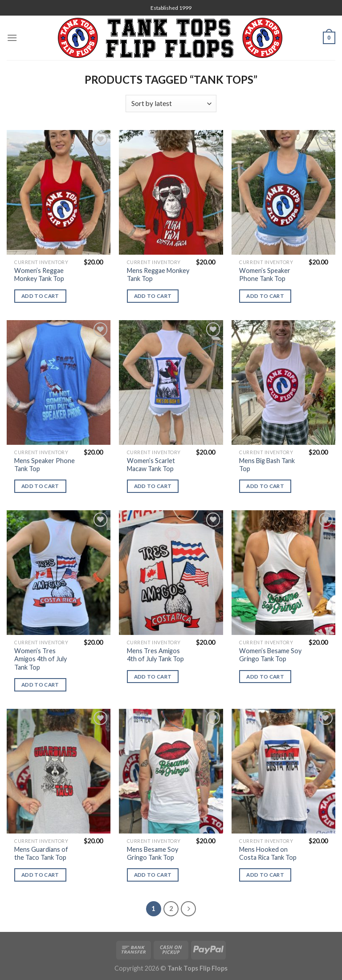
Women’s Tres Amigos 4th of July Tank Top (41, 659)
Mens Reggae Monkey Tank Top (158, 275)
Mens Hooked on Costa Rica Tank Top (268, 854)
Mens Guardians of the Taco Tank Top (41, 854)
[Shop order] (171, 104)
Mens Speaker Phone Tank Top (45, 465)
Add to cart (40, 296)
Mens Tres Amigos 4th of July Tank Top (155, 655)
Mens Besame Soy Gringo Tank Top (153, 854)
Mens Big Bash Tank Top (267, 465)
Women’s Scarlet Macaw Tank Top (151, 465)
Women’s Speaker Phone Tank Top (265, 275)
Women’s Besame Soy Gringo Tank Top (270, 655)
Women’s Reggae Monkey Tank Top (39, 275)
